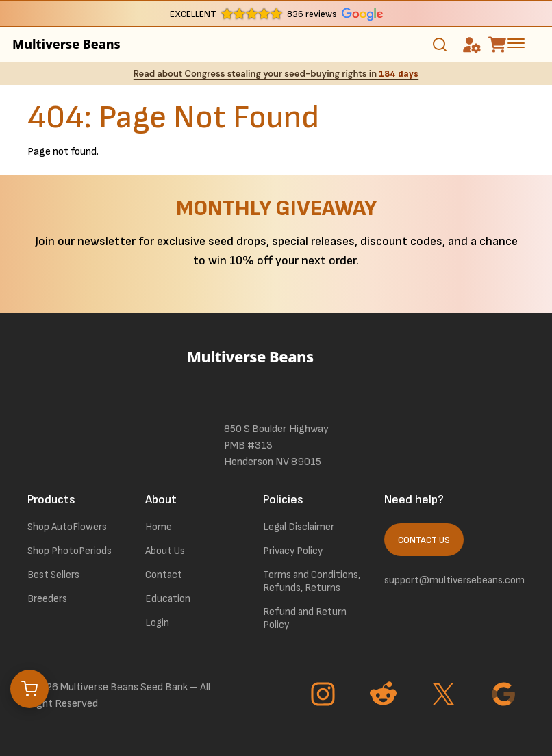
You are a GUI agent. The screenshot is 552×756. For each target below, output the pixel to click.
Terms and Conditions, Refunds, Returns (312, 581)
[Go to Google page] (505, 696)
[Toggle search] (440, 45)
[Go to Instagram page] (325, 696)
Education (168, 599)
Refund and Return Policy (305, 618)
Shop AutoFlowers (67, 527)
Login (157, 623)
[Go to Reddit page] (385, 696)
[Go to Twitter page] (445, 696)
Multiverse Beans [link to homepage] (66, 44)
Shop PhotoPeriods (70, 551)
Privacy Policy (293, 551)
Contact (164, 575)
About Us (165, 551)
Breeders (47, 599)
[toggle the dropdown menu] (516, 42)
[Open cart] (29, 689)
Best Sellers (53, 575)
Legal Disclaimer (299, 527)
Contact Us (424, 540)
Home (159, 527)
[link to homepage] (276, 375)
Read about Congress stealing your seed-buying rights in (276, 74)
